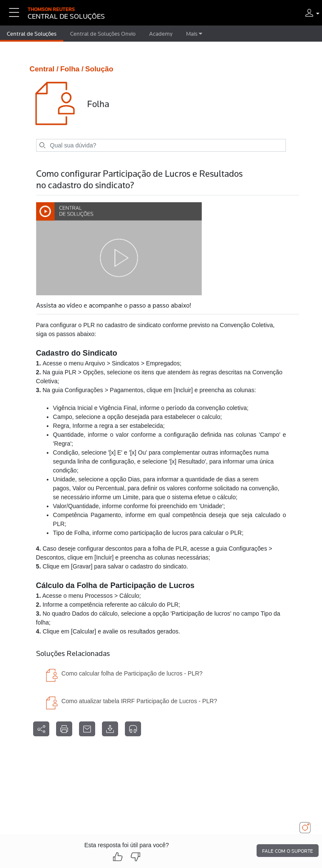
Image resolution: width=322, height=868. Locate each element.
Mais (194, 34)
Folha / (72, 69)
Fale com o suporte (288, 851)
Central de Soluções (32, 34)
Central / (44, 69)
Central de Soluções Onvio (103, 34)
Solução (99, 69)
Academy (161, 34)
